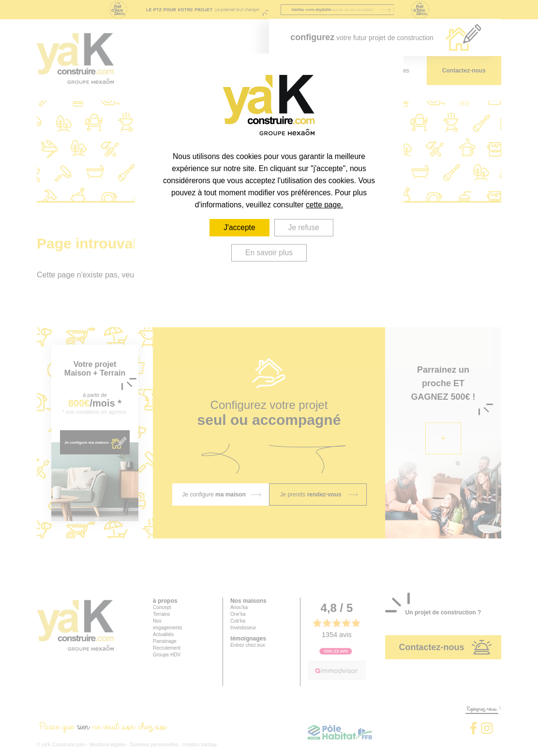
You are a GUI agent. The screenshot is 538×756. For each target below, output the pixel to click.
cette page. (324, 205)
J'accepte (239, 227)
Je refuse (304, 227)
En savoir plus (269, 253)
